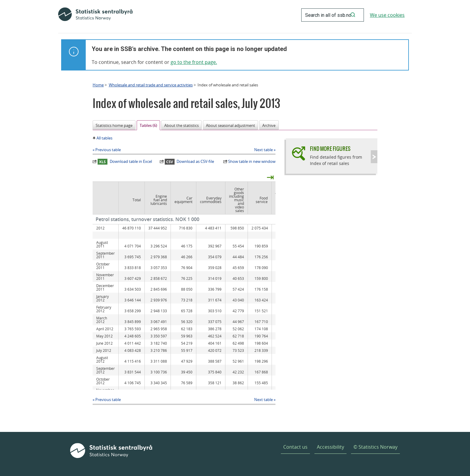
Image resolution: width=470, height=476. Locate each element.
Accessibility (330, 447)
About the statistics (181, 125)
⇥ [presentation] (270, 177)
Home (98, 85)
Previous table (108, 150)
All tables (104, 138)
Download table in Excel (125, 162)
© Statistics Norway (375, 447)
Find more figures (330, 149)
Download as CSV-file (189, 162)
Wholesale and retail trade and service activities (151, 85)
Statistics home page (114, 125)
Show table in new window (252, 161)
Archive (269, 125)
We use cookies (387, 15)
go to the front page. (194, 62)
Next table (263, 150)
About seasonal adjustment (231, 125)
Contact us (295, 447)
